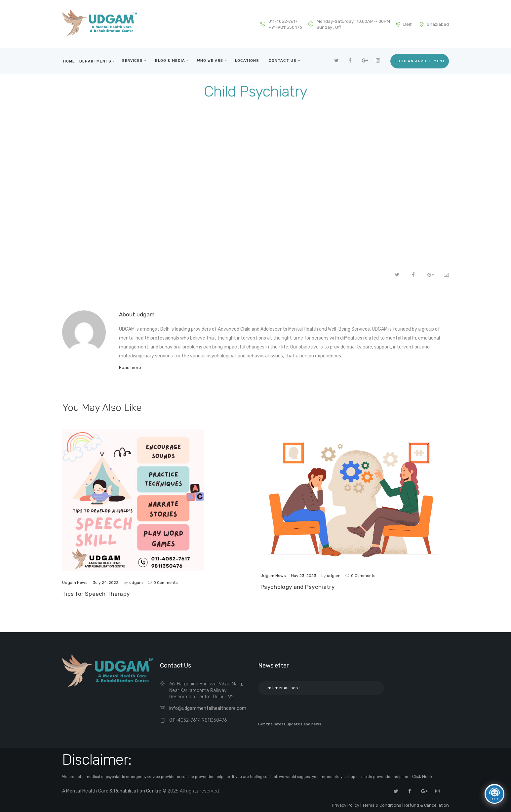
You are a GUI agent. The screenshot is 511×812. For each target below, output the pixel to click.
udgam (137, 584)
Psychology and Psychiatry (298, 589)
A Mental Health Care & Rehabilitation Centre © (113, 793)
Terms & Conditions (388, 806)
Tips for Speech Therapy (96, 596)
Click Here (421, 779)
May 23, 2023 (304, 577)
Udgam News (75, 584)
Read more (131, 368)
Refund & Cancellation (429, 806)
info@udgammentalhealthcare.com (208, 711)
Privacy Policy (355, 806)
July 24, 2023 (106, 584)
